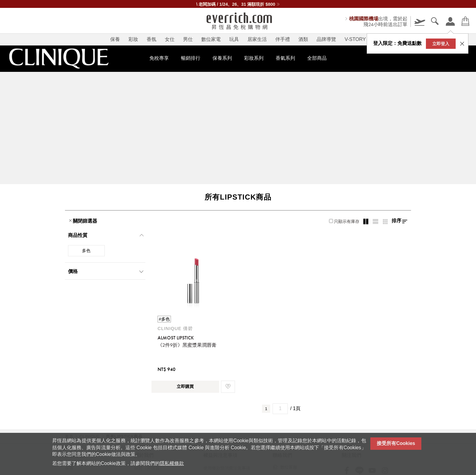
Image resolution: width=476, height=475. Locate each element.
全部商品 (317, 58)
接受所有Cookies (396, 443)
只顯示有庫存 (344, 221)
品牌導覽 (326, 39)
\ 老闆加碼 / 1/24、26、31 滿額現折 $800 (238, 4)
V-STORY (355, 39)
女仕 (170, 39)
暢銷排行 (191, 58)
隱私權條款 (172, 463)
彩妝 (133, 39)
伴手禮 (283, 39)
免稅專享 (159, 58)
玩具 (234, 39)
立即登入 (441, 44)
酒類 (303, 39)
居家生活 (257, 39)
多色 (86, 251)
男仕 (188, 39)
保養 (115, 39)
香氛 (151, 39)
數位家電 (211, 39)
